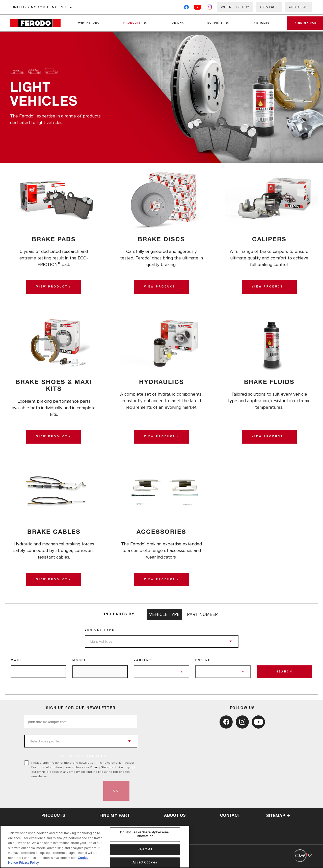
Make (17, 661)
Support (212, 23)
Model (79, 661)
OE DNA (176, 23)
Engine (203, 661)
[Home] (38, 23)
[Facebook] (186, 8)
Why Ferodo (89, 23)
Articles (258, 23)
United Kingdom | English (39, 7)
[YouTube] (198, 8)
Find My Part (115, 816)
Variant (143, 661)
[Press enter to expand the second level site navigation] (144, 23)
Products (131, 23)
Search (284, 673)
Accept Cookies (145, 862)
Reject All (145, 849)
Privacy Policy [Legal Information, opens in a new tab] (29, 863)
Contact (269, 7)
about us (175, 816)
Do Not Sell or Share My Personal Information (145, 834)
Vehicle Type (100, 631)
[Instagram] (209, 8)
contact (230, 816)
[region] (95, 847)
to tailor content (83, 757)
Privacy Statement (103, 768)
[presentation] (63, 792)
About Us (298, 7)
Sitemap (278, 816)
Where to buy (235, 7)
